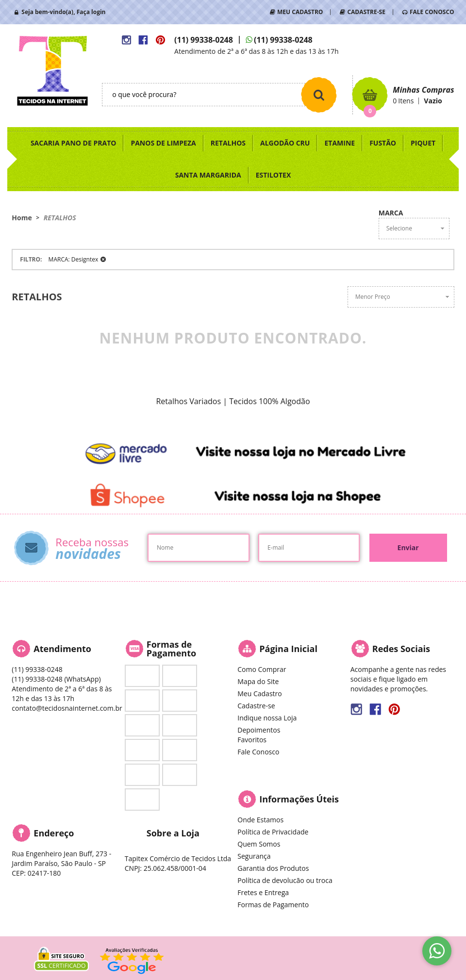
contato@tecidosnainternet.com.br (67, 708)
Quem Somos (259, 844)
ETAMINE (340, 143)
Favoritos (252, 740)
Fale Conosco (258, 752)
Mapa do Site (258, 681)
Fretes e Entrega (263, 892)
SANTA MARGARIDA (208, 175)
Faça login (91, 12)
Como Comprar (262, 669)
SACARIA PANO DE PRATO (74, 143)
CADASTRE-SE (366, 12)
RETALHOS (228, 143)
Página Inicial (288, 649)
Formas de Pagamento (273, 905)
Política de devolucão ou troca (285, 880)
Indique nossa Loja (267, 718)
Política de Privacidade (273, 832)
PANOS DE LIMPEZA (163, 143)
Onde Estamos (260, 820)
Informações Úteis (299, 799)
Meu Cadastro (259, 694)
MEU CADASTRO (300, 12)
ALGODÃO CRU (285, 143)
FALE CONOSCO (432, 12)
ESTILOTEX (274, 175)
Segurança (254, 856)
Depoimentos (259, 730)
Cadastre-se (256, 706)
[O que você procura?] (319, 95)
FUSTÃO (383, 143)
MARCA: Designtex (74, 259)
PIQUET (423, 143)
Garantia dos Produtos (273, 868)
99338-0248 (204, 40)
